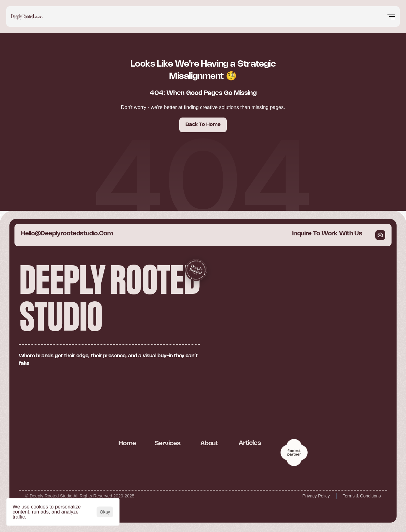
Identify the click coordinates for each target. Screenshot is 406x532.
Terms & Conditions (362, 496)
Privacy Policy (316, 496)
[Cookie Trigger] (36, 384)
